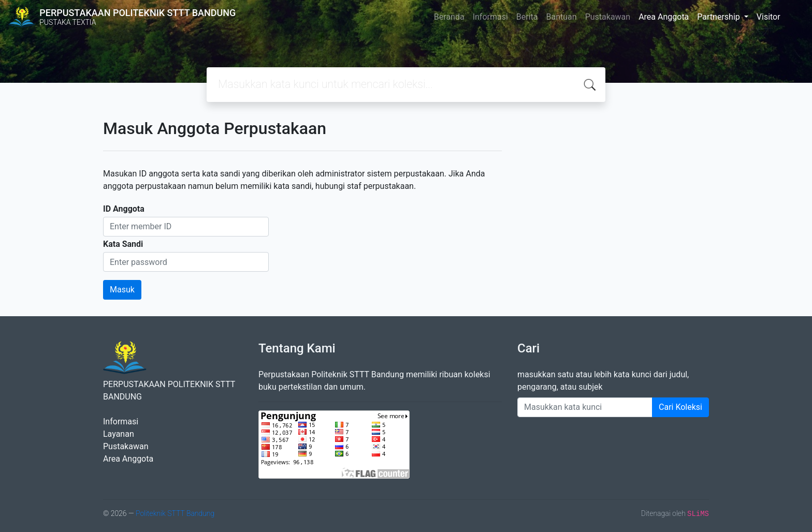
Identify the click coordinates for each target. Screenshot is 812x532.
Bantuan (562, 17)
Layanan (119, 434)
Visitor (769, 17)
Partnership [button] (719, 17)
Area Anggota (664, 17)
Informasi (490, 17)
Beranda (449, 17)
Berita (527, 17)
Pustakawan (608, 17)
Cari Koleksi (680, 407)
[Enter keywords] (585, 407)
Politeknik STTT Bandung (175, 513)
